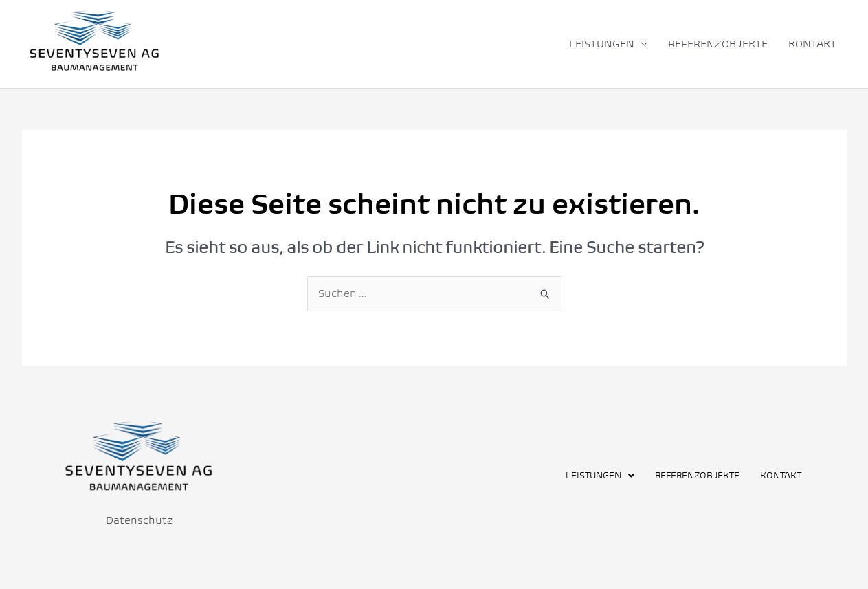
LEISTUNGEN (602, 44)
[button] (600, 475)
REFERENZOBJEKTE (718, 44)
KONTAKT (812, 44)
